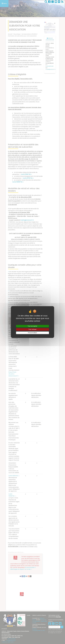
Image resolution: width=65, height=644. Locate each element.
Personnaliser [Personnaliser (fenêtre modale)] (32, 333)
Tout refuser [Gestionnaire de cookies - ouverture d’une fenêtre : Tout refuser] (32, 329)
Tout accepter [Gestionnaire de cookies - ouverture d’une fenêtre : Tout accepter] (32, 326)
